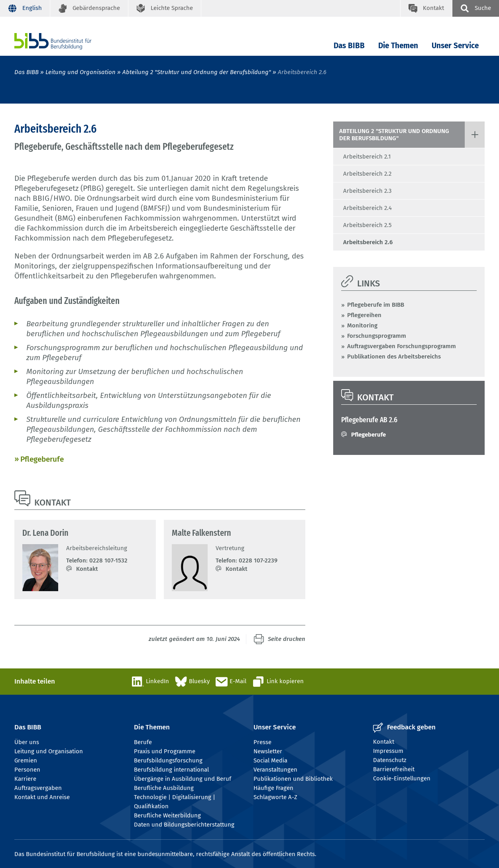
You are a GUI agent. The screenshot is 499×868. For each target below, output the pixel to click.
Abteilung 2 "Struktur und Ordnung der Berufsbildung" (197, 72)
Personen (27, 770)
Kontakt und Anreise (42, 797)
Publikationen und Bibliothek (293, 779)
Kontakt (87, 569)
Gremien (26, 760)
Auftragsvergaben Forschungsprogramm (402, 346)
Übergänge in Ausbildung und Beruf (183, 779)
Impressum (388, 751)
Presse (262, 742)
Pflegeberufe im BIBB (376, 305)
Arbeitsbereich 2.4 (367, 208)
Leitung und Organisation (81, 72)
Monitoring (362, 325)
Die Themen (398, 46)
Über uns (27, 742)
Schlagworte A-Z (275, 797)
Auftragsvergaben (38, 788)
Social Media (270, 760)
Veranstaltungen (275, 770)
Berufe (143, 742)
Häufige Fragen (273, 788)
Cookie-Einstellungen (402, 778)
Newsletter (268, 751)
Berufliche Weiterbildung (167, 815)
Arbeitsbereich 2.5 (367, 225)
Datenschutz (390, 760)
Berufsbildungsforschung (168, 760)
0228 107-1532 (108, 560)
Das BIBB (349, 46)
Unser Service (455, 46)
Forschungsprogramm (377, 336)
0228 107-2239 (258, 560)
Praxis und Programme (165, 751)
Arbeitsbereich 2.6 (368, 242)
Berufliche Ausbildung (164, 788)
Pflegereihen (364, 315)
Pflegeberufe (42, 459)
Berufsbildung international (171, 770)
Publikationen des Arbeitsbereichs (394, 357)
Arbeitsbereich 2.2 (367, 174)
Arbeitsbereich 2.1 (367, 157)
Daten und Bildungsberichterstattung (184, 825)
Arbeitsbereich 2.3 (367, 191)
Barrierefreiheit (394, 769)
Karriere (25, 779)
